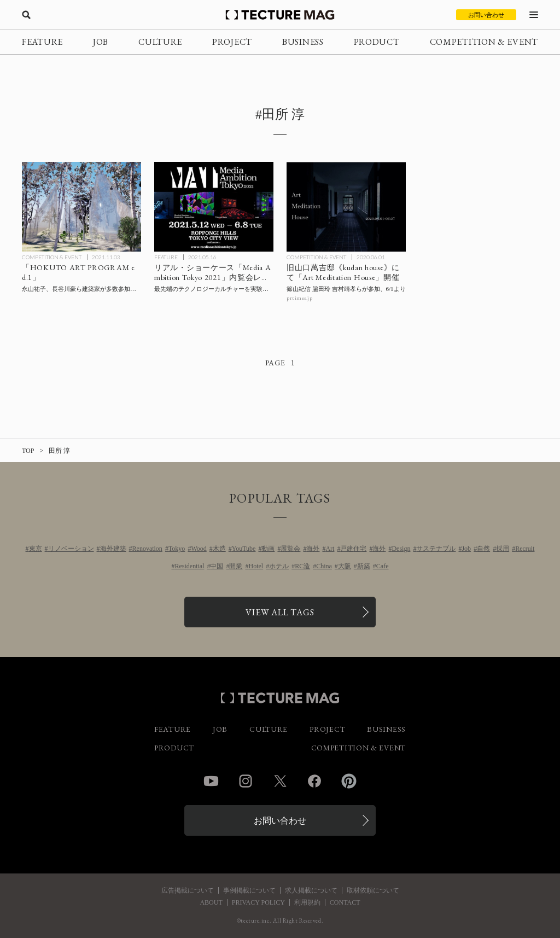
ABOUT (211, 902)
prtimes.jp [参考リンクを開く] (299, 298)
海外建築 (113, 549)
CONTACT (345, 902)
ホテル (279, 566)
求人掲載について (311, 890)
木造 (219, 549)
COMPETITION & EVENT (484, 42)
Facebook (314, 781)
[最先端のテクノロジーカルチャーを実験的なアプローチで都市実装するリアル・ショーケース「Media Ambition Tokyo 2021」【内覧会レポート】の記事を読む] (214, 207)
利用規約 (307, 902)
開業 (236, 566)
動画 (268, 549)
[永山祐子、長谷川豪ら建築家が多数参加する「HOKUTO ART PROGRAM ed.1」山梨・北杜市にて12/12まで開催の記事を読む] (81, 207)
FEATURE (42, 42)
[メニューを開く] (534, 15)
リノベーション (71, 549)
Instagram (246, 781)
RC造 (302, 566)
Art (330, 549)
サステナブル (436, 549)
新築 (364, 566)
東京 (36, 549)
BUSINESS (303, 42)
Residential (189, 566)
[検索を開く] (26, 15)
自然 (483, 549)
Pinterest (349, 781)
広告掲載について (188, 890)
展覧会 (290, 549)
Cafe (383, 566)
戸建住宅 (353, 549)
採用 (503, 549)
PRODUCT (377, 42)
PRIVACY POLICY (258, 902)
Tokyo (177, 549)
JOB (101, 42)
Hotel (256, 566)
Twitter (280, 781)
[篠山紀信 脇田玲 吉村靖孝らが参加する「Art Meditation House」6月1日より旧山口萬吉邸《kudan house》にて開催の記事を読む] (346, 207)
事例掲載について (249, 890)
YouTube (244, 549)
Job (466, 549)
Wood (199, 549)
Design (401, 549)
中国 (217, 566)
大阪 (345, 566)
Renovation (147, 549)
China (324, 566)
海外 (313, 549)
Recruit (525, 549)
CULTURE (160, 42)
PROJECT (232, 42)
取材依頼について (373, 890)
